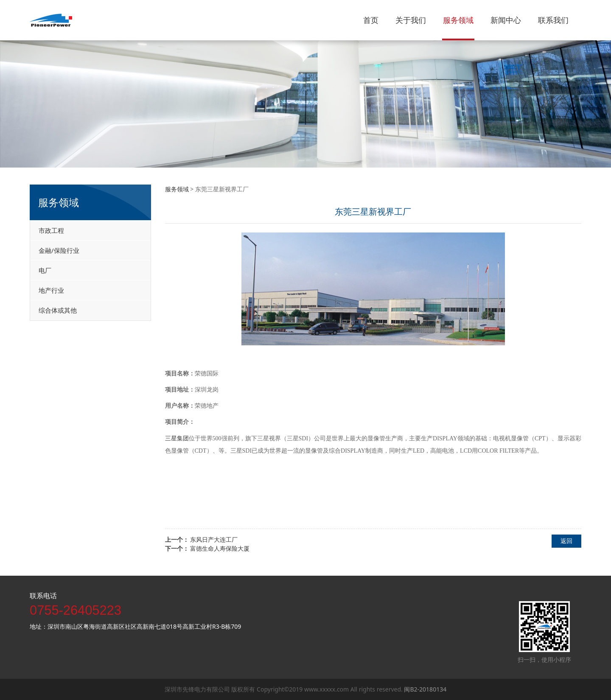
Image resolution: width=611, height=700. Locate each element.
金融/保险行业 (59, 250)
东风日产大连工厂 (214, 539)
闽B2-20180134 (425, 689)
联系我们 (553, 20)
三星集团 (177, 438)
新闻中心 (506, 20)
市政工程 (51, 230)
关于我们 (411, 20)
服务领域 (458, 20)
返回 (566, 541)
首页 (371, 20)
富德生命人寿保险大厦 (220, 548)
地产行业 (51, 290)
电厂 (45, 270)
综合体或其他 (58, 310)
